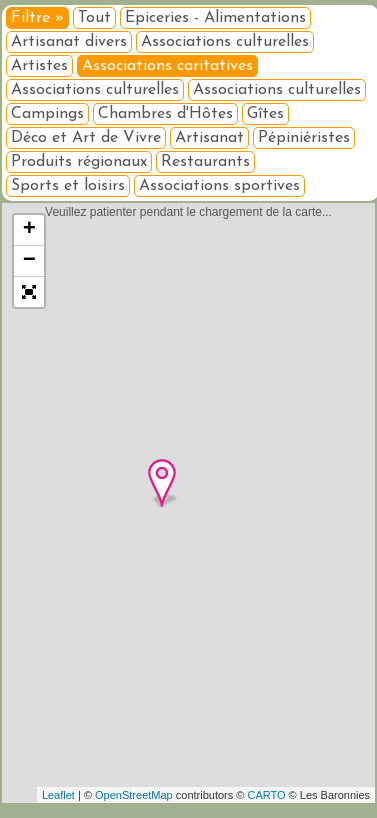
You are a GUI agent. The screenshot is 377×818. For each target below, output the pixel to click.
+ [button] (29, 230)
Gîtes (265, 114)
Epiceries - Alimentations (215, 18)
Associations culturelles (225, 42)
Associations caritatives (167, 66)
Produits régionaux (79, 162)
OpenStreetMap (134, 795)
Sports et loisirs (68, 186)
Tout (94, 18)
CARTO (266, 795)
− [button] (29, 261)
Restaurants (205, 162)
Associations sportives (219, 186)
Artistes (39, 66)
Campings (47, 114)
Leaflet (58, 795)
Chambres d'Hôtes (165, 114)
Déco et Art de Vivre (86, 138)
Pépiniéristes (304, 138)
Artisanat (209, 138)
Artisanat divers (69, 42)
